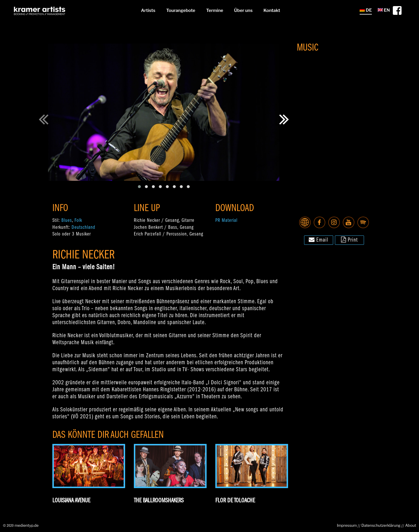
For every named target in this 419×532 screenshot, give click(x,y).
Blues (67, 221)
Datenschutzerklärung (381, 525)
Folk (78, 221)
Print (349, 240)
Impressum (347, 525)
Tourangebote (181, 10)
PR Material (226, 221)
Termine (215, 10)
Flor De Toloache (235, 501)
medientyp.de (27, 525)
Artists (148, 10)
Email (318, 240)
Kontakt (272, 10)
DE (366, 10)
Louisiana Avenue (71, 501)
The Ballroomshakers (159, 501)
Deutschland (83, 227)
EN (384, 10)
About (411, 525)
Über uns (243, 10)
